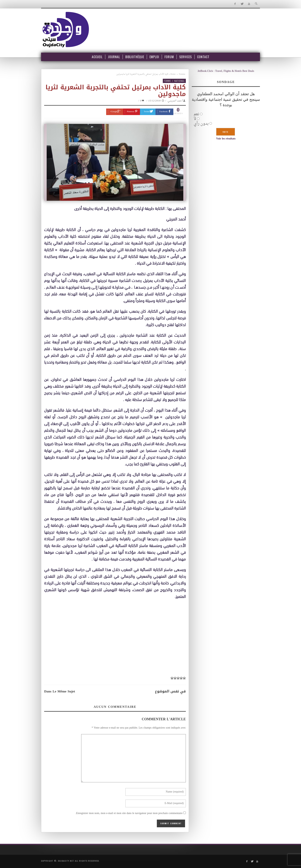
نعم (196, 114)
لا (195, 119)
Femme (182, 74)
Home (173, 74)
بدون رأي (201, 124)
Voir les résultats (226, 139)
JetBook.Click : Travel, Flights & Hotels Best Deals (226, 71)
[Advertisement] (115, 646)
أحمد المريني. (175, 101)
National (179, 81)
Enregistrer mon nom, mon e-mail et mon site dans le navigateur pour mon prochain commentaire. (129, 813)
